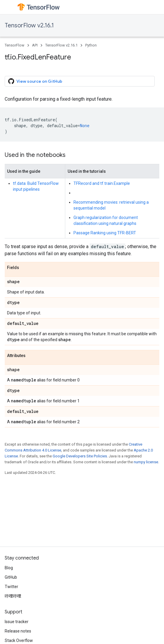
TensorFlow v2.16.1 (29, 25)
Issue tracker (17, 622)
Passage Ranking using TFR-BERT (105, 233)
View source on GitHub (35, 81)
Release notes (18, 631)
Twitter (11, 587)
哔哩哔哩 (13, 596)
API (35, 45)
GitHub (11, 577)
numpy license (146, 462)
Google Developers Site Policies (80, 456)
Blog (9, 568)
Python (91, 45)
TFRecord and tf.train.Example (102, 183)
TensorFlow (15, 45)
